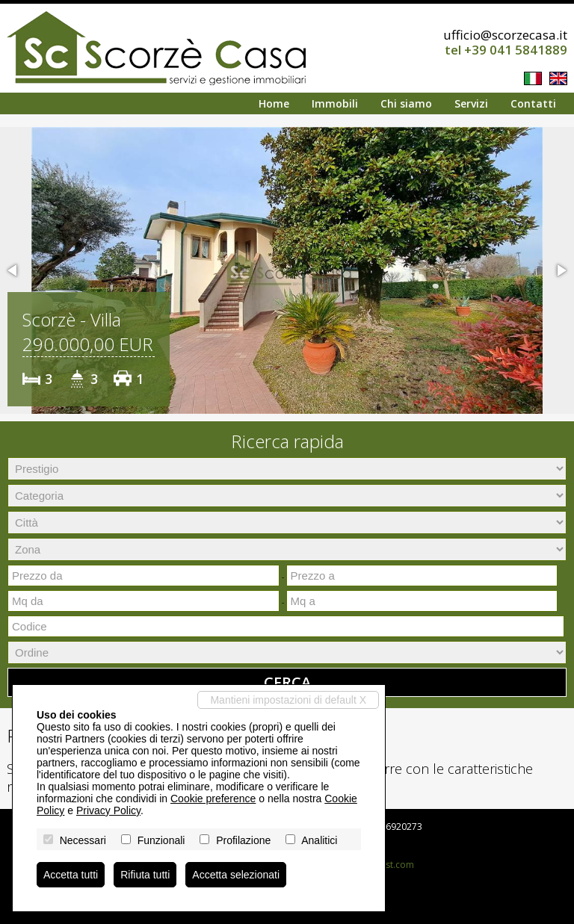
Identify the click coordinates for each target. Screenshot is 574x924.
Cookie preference (213, 799)
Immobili (335, 103)
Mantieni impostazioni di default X (288, 700)
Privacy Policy (108, 810)
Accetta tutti (71, 875)
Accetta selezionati (236, 875)
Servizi (471, 103)
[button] (13, 270)
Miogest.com (387, 865)
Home (274, 103)
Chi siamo (406, 103)
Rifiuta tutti (145, 875)
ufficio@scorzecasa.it (505, 35)
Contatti (533, 103)
